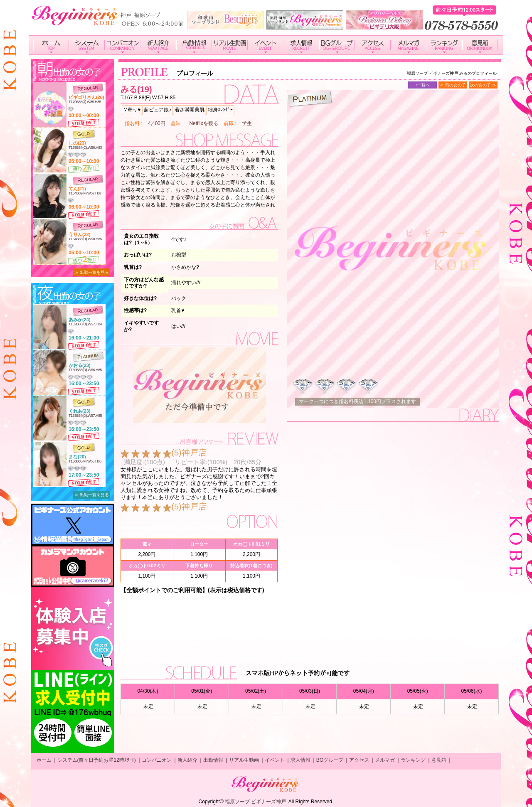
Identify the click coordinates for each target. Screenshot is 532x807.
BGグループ (330, 760)
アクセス (359, 760)
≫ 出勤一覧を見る (92, 272)
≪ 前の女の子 (453, 85)
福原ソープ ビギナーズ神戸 (255, 802)
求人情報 (300, 760)
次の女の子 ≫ (483, 85)
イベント (275, 760)
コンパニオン (157, 760)
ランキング (413, 760)
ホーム (44, 760)
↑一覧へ (422, 85)
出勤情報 (213, 760)
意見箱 (439, 760)
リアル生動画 (244, 760)
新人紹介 (187, 760)
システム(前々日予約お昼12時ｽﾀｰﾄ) (97, 760)
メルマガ (385, 760)
